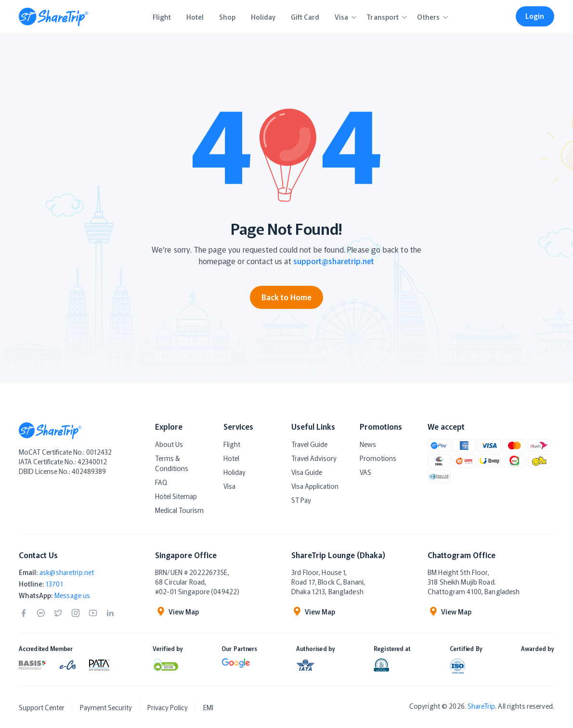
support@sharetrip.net (334, 261)
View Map (177, 612)
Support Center (42, 707)
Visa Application (315, 486)
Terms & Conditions (172, 463)
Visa (229, 486)
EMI (208, 707)
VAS (365, 472)
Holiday (234, 472)
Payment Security (106, 707)
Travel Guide (309, 444)
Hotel (231, 458)
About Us (169, 444)
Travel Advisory (314, 458)
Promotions (378, 458)
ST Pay (301, 500)
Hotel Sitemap (176, 496)
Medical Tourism (179, 510)
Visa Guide (307, 472)
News (368, 444)
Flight (232, 444)
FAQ (161, 482)
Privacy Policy (168, 707)
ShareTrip (481, 706)
